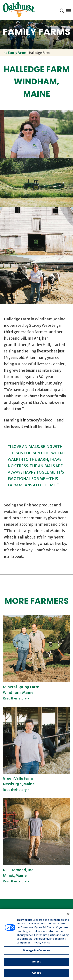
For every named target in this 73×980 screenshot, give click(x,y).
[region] (36, 944)
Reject (37, 962)
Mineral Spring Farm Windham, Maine (21, 692)
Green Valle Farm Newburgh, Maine (19, 784)
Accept (37, 973)
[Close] (68, 914)
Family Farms (17, 53)
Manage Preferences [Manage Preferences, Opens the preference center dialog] (36, 950)
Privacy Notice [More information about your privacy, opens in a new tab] (41, 943)
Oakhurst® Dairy (19, 10)
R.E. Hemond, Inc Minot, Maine (18, 875)
